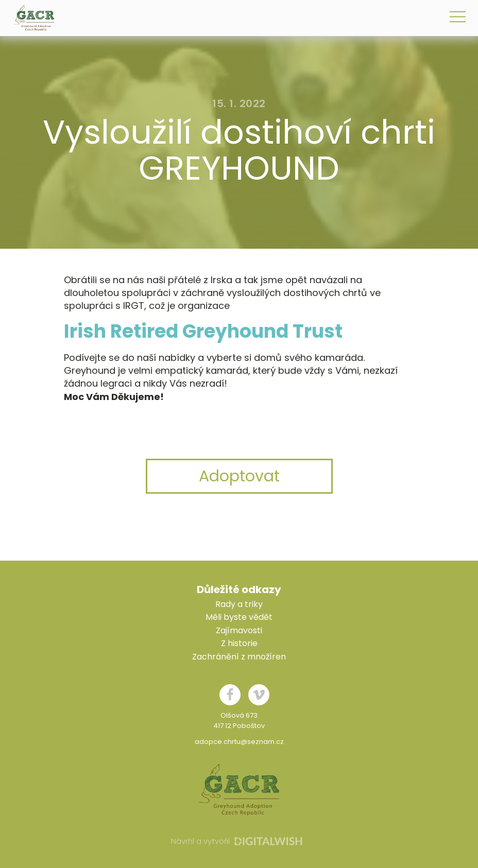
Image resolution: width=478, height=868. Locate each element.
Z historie (239, 643)
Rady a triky (239, 604)
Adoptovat (239, 476)
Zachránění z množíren (239, 657)
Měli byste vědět (239, 617)
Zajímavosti (239, 630)
